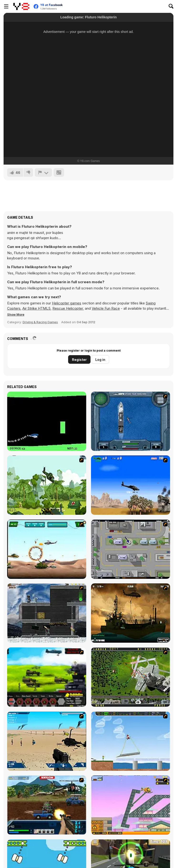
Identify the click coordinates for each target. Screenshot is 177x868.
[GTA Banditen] (131, 549)
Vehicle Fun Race (106, 308)
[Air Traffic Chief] (131, 677)
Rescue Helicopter (68, 308)
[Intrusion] (47, 613)
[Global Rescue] (47, 485)
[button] (16, 314)
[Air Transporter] (131, 741)
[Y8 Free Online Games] (21, 6)
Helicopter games (67, 303)
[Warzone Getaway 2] (47, 805)
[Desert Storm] (131, 485)
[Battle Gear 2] (47, 677)
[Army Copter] (47, 549)
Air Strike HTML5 (36, 308)
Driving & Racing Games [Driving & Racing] (40, 322)
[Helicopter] (47, 421)
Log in (100, 360)
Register (79, 360)
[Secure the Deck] (131, 613)
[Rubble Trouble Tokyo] (131, 805)
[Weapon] (47, 741)
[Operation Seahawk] (131, 421)
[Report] (43, 172)
